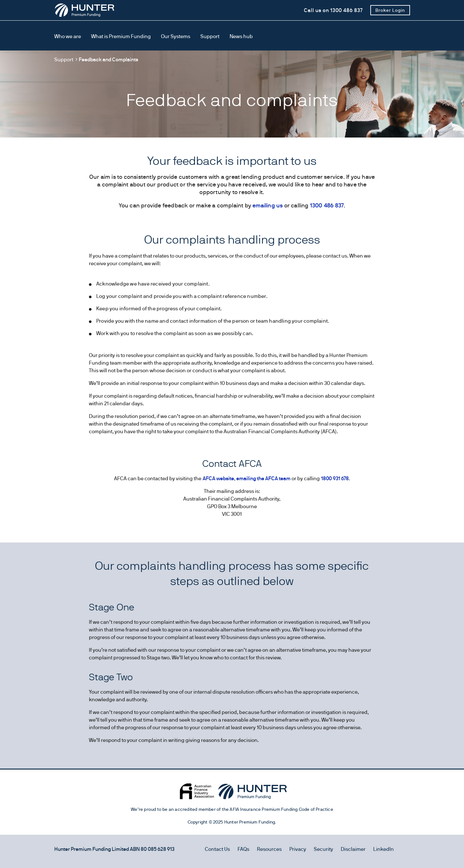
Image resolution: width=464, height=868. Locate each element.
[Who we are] (68, 37)
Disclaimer (353, 849)
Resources (269, 849)
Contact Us (217, 849)
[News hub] (241, 37)
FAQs (243, 849)
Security (323, 849)
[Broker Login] (390, 10)
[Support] (210, 37)
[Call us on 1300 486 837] (333, 10)
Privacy (298, 849)
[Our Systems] (176, 37)
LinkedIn (383, 849)
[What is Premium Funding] (121, 37)
